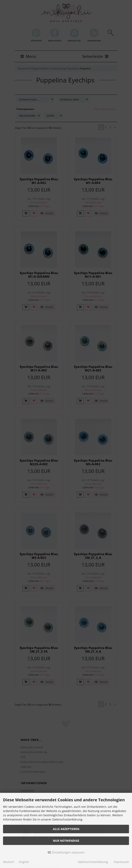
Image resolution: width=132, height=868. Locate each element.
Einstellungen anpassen (66, 852)
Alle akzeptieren (66, 829)
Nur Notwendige (66, 841)
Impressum (121, 862)
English (24, 862)
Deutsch (9, 862)
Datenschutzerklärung (93, 862)
